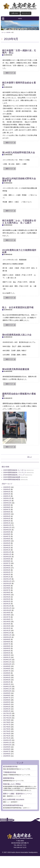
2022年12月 (7, 579)
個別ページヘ (10, 73)
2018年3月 (7, 707)
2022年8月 (7, 588)
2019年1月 (7, 684)
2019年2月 (7, 682)
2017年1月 (7, 738)
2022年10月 (7, 583)
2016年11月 (7, 742)
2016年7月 (7, 751)
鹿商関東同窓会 (9, 778)
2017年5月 (7, 729)
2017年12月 (7, 713)
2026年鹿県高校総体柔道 (12, 479)
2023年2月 (7, 575)
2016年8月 (7, 749)
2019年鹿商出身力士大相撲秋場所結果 (19, 251)
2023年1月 (7, 577)
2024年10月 (7, 530)
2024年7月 (7, 536)
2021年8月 (7, 615)
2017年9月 (7, 720)
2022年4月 (7, 597)
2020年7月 (7, 644)
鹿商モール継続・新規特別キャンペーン (17, 794)
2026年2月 (7, 494)
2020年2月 (7, 655)
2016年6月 (7, 754)
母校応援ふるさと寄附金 (12, 784)
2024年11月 (7, 527)
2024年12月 (7, 525)
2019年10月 (7, 664)
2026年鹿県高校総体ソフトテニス (15, 472)
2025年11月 (7, 501)
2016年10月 (7, 745)
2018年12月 (7, 686)
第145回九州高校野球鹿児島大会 (19, 152)
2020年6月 (7, 646)
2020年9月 (7, 639)
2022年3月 (7, 599)
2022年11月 (7, 581)
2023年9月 (7, 559)
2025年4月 (7, 516)
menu (20, 18)
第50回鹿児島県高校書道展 (16, 369)
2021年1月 (7, 630)
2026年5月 (7, 487)
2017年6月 (7, 727)
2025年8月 (7, 507)
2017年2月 (7, 736)
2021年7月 (7, 617)
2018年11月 (7, 689)
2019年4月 (7, 678)
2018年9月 (7, 693)
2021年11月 (7, 608)
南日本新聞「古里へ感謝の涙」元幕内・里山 (19, 52)
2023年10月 (7, 557)
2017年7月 (7, 725)
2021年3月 (7, 626)
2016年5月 (7, 756)
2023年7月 (7, 563)
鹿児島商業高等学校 (10, 767)
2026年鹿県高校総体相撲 (12, 477)
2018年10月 (7, 691)
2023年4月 (7, 570)
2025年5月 (7, 514)
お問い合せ (15, 13)
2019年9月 (7, 666)
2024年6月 (7, 539)
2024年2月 (7, 548)
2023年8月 (7, 561)
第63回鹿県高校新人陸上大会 (17, 335)
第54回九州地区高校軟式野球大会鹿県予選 (19, 180)
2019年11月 (7, 662)
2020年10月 (7, 637)
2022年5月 (7, 595)
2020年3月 (7, 653)
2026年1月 (7, 496)
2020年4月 (7, 651)
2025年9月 (7, 505)
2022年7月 (7, 590)
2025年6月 (7, 512)
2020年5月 (7, 648)
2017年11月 (7, 716)
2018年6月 (7, 700)
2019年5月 (7, 675)
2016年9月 (7, 747)
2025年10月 (7, 503)
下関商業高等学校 (9, 772)
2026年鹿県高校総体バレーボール (15, 470)
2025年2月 (7, 521)
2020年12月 (7, 633)
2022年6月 (7, 592)
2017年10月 (7, 718)
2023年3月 (7, 572)
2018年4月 (7, 704)
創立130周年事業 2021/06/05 (14, 799)
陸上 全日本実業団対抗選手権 (18, 307)
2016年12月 (7, 740)
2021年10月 (7, 610)
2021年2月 (7, 628)
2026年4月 (7, 489)
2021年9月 (7, 613)
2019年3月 (7, 680)
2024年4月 (7, 543)
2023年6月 (7, 566)
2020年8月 (7, 642)
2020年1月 (7, 657)
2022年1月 (7, 604)
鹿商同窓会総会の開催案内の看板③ (19, 395)
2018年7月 (7, 698)
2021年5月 (7, 622)
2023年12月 (7, 552)
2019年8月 (7, 669)
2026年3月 (7, 492)
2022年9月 (7, 586)
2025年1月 (7, 523)
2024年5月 (7, 541)
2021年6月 (7, 619)
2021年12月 (7, 606)
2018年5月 (7, 702)
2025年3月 (7, 519)
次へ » (30, 457)
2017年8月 (7, 722)
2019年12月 (7, 660)
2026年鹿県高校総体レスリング (14, 475)
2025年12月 (7, 498)
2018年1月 (7, 711)
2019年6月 (7, 673)
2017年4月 (7, 731)
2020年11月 (7, 635)
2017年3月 (7, 734)
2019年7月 (7, 671)
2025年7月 (7, 510)
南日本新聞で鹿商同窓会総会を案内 (19, 84)
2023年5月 (7, 568)
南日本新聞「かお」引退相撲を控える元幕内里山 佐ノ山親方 (19, 222)
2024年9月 (7, 532)
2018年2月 (7, 709)
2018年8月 (7, 695)
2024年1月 (7, 550)
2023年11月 (7, 554)
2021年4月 (7, 624)
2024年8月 (7, 534)
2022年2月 (7, 601)
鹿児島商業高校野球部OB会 (13, 805)
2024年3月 (7, 545)
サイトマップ (26, 13)
